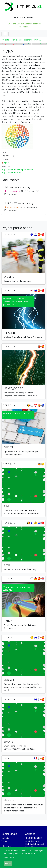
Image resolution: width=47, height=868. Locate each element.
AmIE (7, 565)
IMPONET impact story (19, 203)
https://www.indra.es (11, 172)
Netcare (9, 800)
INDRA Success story (18, 187)
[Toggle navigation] (5, 34)
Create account (27, 18)
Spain (7, 162)
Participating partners (22, 40)
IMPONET (10, 333)
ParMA (8, 621)
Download (12, 194)
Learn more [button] (9, 857)
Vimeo (4, 841)
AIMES (8, 506)
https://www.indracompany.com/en (18, 169)
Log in (16, 18)
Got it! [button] (8, 863)
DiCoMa (9, 277)
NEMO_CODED (14, 388)
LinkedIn (6, 838)
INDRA (38, 40)
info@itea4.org (32, 841)
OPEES (8, 447)
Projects (5, 40)
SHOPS (8, 742)
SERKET (9, 680)
